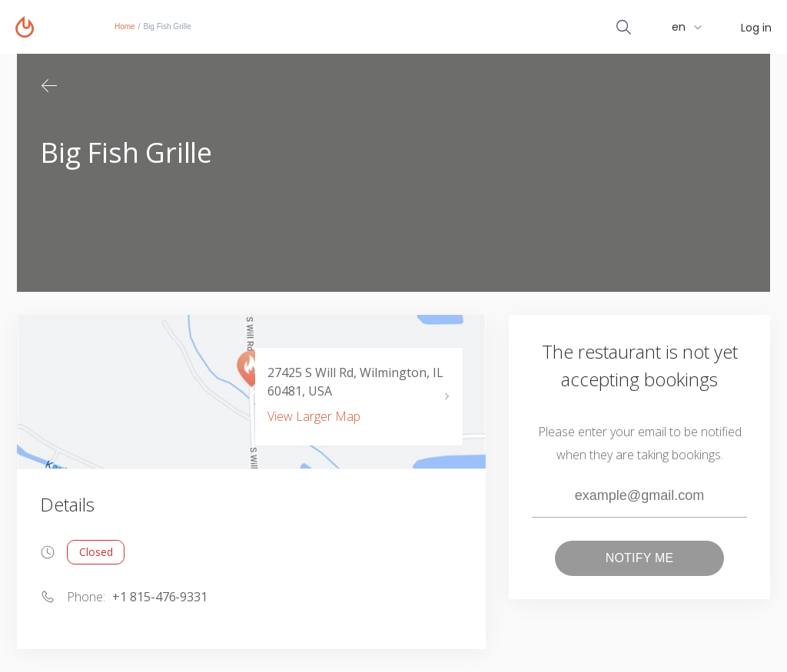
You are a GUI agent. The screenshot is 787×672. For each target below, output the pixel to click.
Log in (756, 28)
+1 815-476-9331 (160, 597)
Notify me (640, 558)
